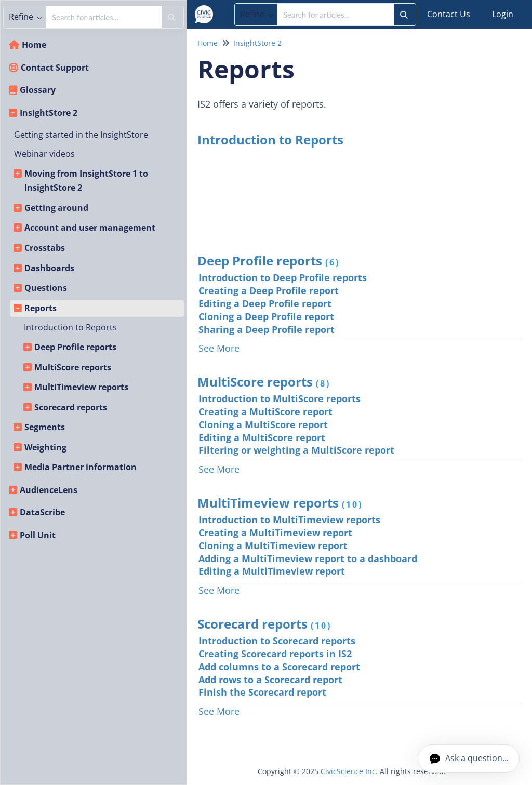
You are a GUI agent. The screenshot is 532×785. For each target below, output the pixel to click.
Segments (45, 427)
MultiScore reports (73, 367)
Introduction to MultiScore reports (280, 398)
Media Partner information (81, 467)
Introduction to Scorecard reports (277, 641)
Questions (46, 288)
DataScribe (42, 512)
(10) (352, 504)
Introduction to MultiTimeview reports (289, 520)
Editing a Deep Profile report (265, 303)
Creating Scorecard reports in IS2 (275, 654)
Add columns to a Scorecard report (279, 667)
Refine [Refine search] (257, 14)
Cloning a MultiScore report (263, 424)
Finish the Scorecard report (262, 692)
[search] (335, 15)
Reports (41, 308)
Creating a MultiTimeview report (275, 533)
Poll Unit (38, 535)
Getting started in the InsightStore (81, 135)
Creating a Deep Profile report (269, 290)
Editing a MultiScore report (262, 437)
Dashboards (49, 268)
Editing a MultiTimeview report (272, 571)
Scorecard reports (71, 407)
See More (219, 348)
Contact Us (449, 14)
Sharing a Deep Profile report (267, 329)
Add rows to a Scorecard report (270, 680)
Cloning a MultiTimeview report (273, 545)
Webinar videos (44, 154)
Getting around (56, 208)
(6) (332, 262)
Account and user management (90, 228)
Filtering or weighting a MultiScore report (296, 450)
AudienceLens (49, 490)
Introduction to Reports (70, 327)
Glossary (38, 90)
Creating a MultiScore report (265, 411)
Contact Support (55, 68)
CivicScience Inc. (349, 771)
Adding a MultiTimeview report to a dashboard (308, 558)
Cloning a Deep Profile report (266, 316)
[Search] (404, 15)
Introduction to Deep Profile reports (283, 277)
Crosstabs (45, 248)
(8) (323, 383)
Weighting (45, 447)
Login (503, 14)
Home (34, 45)
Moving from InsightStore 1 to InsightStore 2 (86, 181)
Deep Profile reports (75, 347)
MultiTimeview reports (81, 387)
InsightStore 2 (49, 113)
